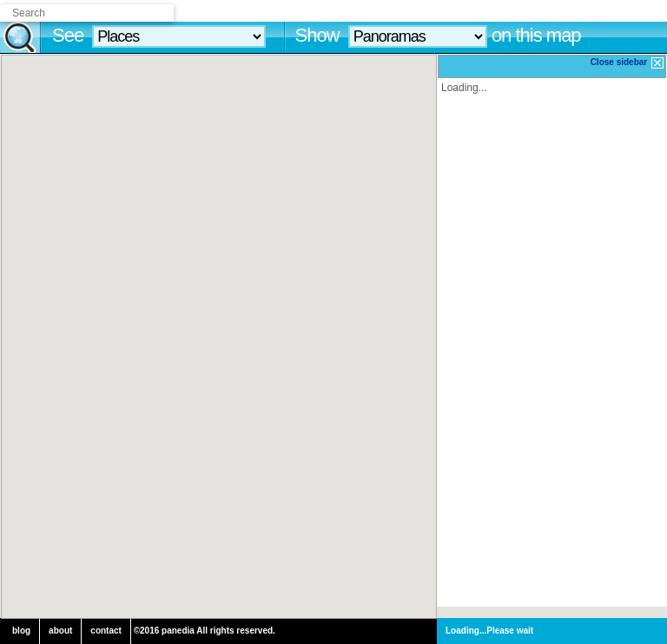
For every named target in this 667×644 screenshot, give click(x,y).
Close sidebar (628, 63)
